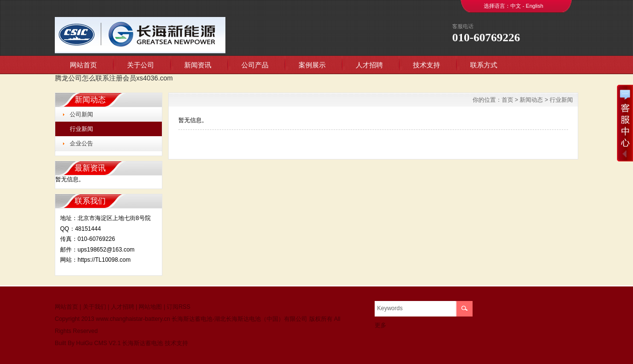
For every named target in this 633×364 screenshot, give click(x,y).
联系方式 (484, 65)
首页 (507, 100)
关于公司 (141, 65)
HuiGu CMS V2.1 (98, 343)
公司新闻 (81, 114)
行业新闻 (81, 129)
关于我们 (95, 307)
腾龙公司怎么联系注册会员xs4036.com (114, 78)
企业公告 (81, 143)
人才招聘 (369, 65)
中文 (516, 6)
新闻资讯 (198, 65)
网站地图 (150, 307)
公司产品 (255, 65)
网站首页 (83, 65)
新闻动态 (531, 100)
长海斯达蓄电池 (142, 343)
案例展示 (312, 65)
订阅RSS (179, 307)
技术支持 (427, 65)
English (535, 6)
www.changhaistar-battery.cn (133, 319)
